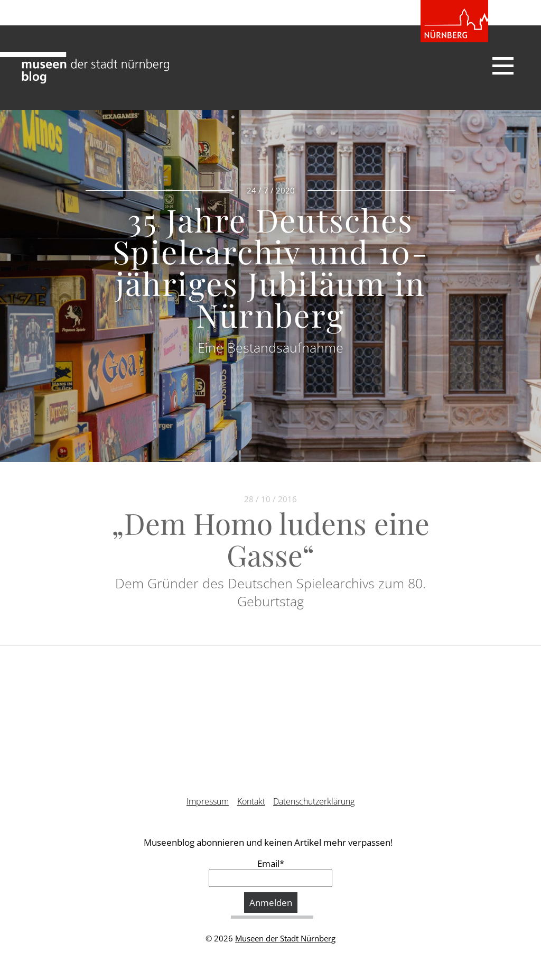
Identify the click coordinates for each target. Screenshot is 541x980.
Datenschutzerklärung (314, 801)
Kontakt (251, 801)
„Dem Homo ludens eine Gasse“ (270, 539)
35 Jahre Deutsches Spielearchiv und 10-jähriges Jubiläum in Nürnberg (270, 267)
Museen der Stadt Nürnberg (285, 938)
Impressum (208, 801)
